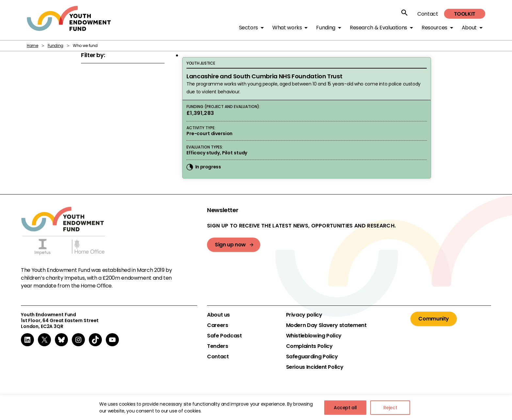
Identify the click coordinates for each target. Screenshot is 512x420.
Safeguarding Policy (312, 357)
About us (218, 315)
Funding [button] (326, 28)
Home (32, 46)
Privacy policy (304, 315)
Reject (390, 408)
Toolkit (465, 14)
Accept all (345, 408)
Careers (217, 325)
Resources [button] (434, 28)
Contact (428, 14)
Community (434, 319)
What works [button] (287, 28)
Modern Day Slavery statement (326, 325)
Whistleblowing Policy (314, 336)
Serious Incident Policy (315, 367)
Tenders (217, 346)
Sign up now (230, 245)
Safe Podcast (224, 336)
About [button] (469, 28)
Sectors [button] (248, 28)
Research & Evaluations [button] (378, 28)
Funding (56, 46)
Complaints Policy (309, 346)
